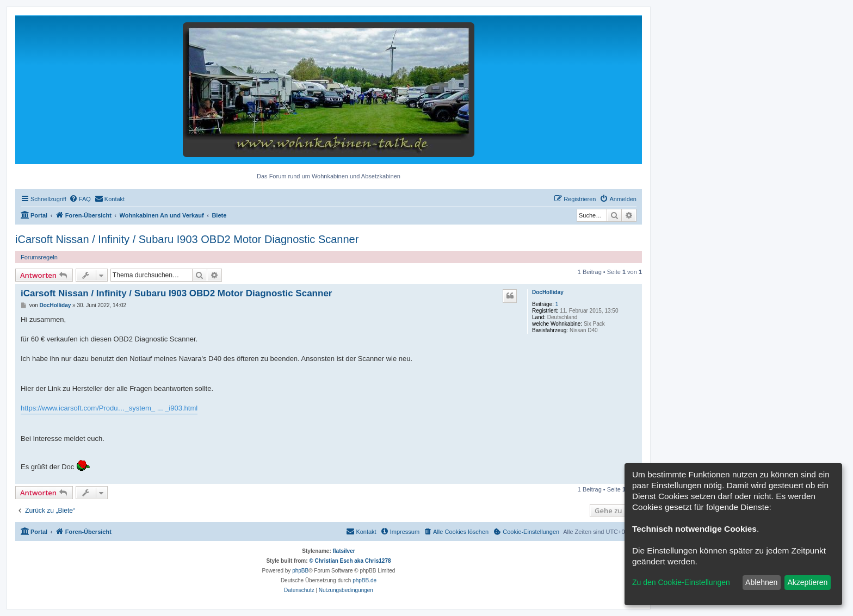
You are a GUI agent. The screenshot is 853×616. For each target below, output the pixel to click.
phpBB (300, 571)
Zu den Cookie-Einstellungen (681, 582)
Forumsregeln (39, 257)
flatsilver (344, 551)
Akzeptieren (807, 582)
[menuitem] (80, 199)
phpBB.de (364, 580)
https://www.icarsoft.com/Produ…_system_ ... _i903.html (109, 408)
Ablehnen (761, 582)
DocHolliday (548, 292)
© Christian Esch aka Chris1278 (350, 561)
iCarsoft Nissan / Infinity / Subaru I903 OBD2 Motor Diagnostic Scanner (187, 239)
